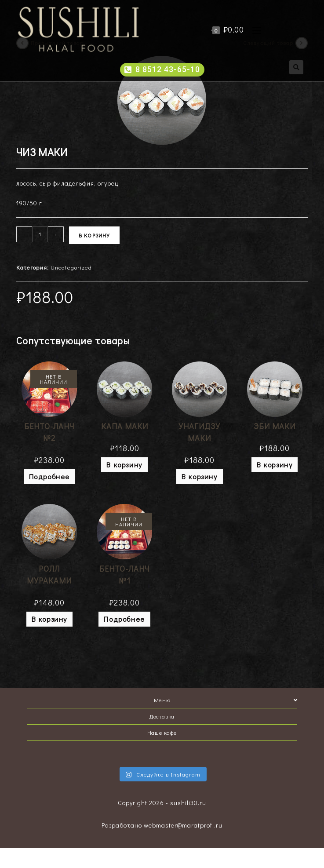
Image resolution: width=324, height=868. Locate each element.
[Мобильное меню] (253, 29)
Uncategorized (71, 267)
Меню (226, 700)
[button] (162, 70)
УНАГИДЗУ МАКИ (199, 432)
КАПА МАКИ (125, 426)
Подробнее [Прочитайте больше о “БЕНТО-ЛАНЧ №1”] (124, 619)
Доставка (162, 716)
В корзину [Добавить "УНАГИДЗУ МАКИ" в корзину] (199, 476)
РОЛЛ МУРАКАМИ (49, 574)
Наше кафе (162, 732)
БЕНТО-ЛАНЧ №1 (124, 574)
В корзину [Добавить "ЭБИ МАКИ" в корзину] (275, 465)
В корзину (94, 235)
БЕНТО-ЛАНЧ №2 (49, 432)
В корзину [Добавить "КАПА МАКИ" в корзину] (124, 465)
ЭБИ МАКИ (275, 426)
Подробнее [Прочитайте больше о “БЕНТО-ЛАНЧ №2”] (49, 476)
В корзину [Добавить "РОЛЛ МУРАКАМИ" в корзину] (49, 619)
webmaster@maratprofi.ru (183, 825)
